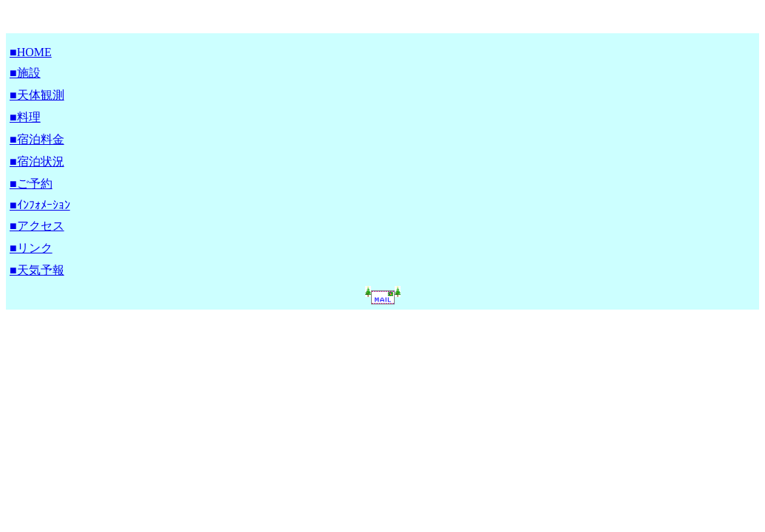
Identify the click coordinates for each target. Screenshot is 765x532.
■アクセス (37, 226)
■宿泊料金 (37, 139)
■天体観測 (37, 95)
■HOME (31, 52)
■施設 (25, 73)
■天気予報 (37, 270)
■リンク (31, 248)
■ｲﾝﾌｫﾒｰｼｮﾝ (40, 205)
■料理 (25, 117)
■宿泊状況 (37, 161)
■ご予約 (31, 184)
